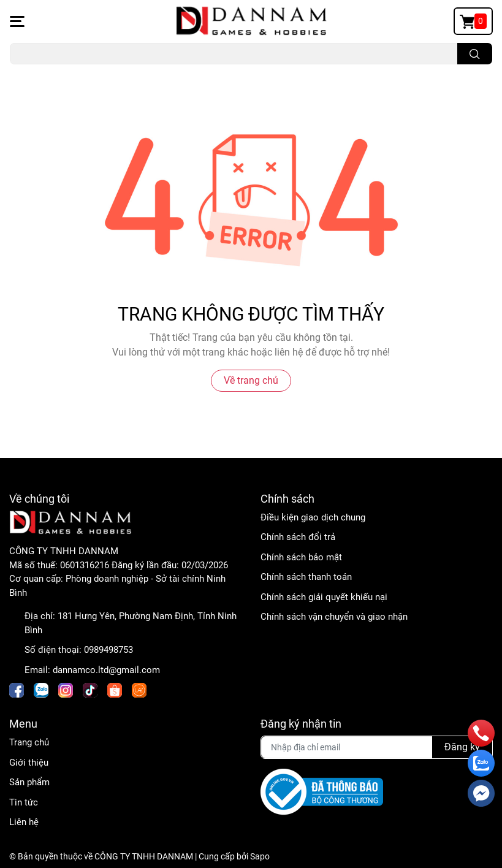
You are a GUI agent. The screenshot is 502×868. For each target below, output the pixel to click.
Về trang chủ (251, 380)
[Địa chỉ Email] (377, 747)
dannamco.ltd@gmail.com (106, 670)
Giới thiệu (29, 763)
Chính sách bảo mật (301, 557)
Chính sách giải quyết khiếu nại (324, 597)
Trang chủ (29, 742)
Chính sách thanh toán (306, 577)
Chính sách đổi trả (298, 537)
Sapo (260, 856)
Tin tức (24, 802)
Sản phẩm (29, 782)
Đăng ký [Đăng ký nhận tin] (462, 747)
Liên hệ (24, 822)
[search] (475, 54)
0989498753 (108, 650)
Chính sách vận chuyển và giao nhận (334, 617)
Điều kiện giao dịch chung (313, 517)
